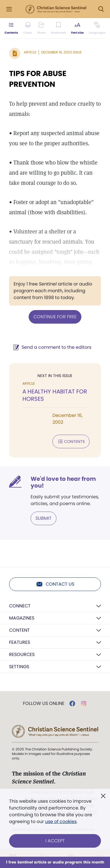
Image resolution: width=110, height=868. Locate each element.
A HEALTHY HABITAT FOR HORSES (55, 395)
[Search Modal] (101, 9)
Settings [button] (19, 667)
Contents (71, 441)
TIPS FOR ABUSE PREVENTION (38, 79)
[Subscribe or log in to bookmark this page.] (59, 28)
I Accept (55, 841)
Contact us (55, 584)
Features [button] (20, 642)
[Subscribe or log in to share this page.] (41, 28)
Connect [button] (20, 606)
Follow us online (44, 704)
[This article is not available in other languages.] (97, 28)
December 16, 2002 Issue (61, 52)
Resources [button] (22, 654)
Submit (44, 518)
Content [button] (19, 630)
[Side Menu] (9, 9)
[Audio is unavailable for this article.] (28, 28)
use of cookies (61, 822)
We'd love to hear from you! (63, 482)
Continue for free (55, 317)
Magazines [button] (22, 618)
